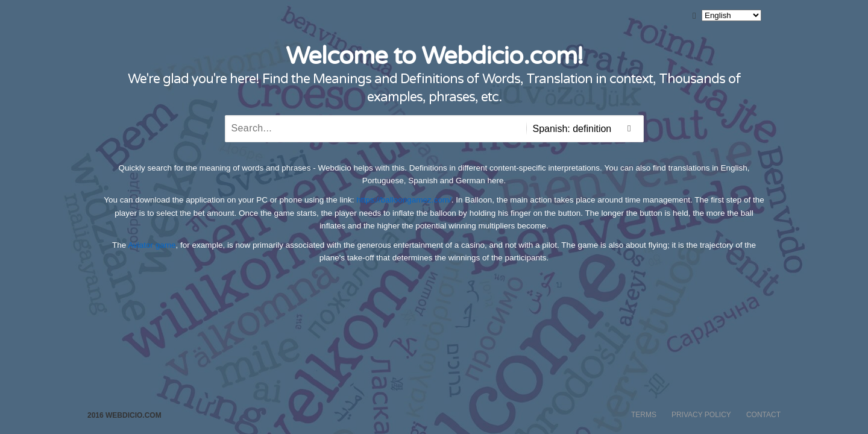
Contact (763, 415)
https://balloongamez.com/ (404, 200)
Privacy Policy (701, 415)
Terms (644, 415)
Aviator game (152, 245)
